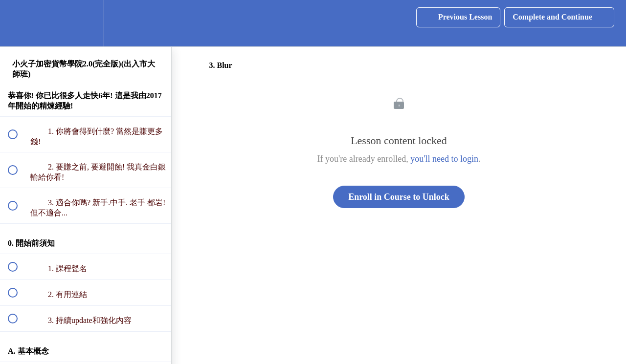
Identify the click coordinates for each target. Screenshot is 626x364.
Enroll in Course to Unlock (399, 197)
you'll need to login (444, 159)
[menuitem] (86, 23)
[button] (18, 23)
